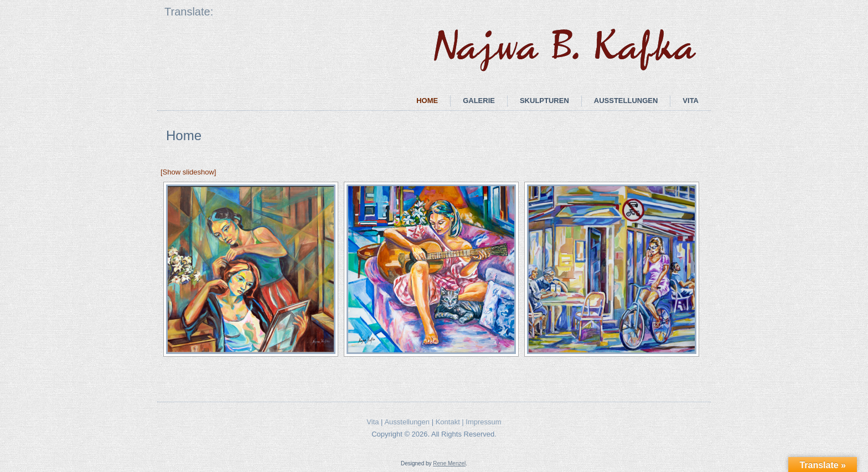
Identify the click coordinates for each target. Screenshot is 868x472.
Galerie (479, 101)
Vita (691, 101)
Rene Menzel (449, 463)
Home (427, 101)
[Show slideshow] (188, 172)
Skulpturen (544, 101)
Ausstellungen (626, 101)
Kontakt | (451, 422)
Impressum (483, 422)
